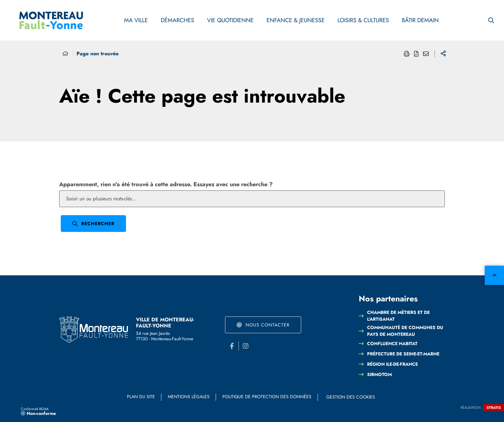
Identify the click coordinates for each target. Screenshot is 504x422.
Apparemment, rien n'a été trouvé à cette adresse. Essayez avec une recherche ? (166, 184)
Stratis (494, 408)
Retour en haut (494, 275)
